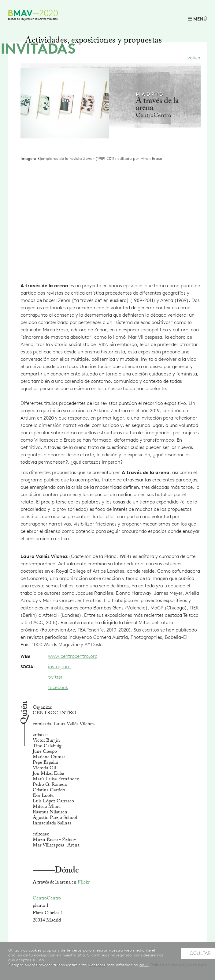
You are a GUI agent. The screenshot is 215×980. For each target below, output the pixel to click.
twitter (55, 677)
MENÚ (200, 19)
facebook (58, 688)
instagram (59, 667)
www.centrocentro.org (73, 657)
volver (194, 58)
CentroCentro (47, 899)
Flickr (84, 883)
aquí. (144, 965)
